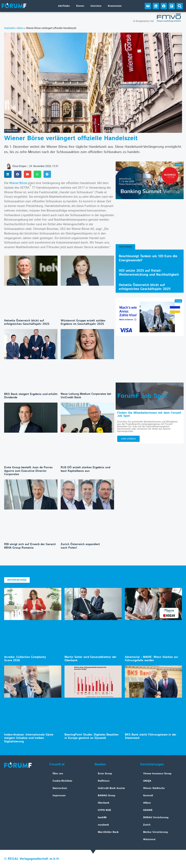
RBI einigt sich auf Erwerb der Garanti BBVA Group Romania (30, 546)
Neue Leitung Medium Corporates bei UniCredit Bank (86, 396)
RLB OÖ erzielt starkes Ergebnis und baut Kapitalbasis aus (85, 469)
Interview (96, 6)
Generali (148, 796)
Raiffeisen (104, 781)
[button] (180, 6)
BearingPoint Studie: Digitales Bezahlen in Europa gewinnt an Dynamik (92, 736)
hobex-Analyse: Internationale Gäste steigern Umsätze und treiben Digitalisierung (29, 738)
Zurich (147, 825)
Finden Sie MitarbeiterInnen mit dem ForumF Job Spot (149, 414)
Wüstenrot (149, 839)
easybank (103, 825)
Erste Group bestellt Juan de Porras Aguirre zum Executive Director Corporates (28, 471)
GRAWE (148, 810)
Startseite (9, 28)
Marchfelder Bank (108, 832)
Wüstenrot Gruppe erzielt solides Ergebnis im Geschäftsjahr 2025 (83, 322)
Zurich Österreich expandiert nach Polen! (80, 546)
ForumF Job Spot (142, 396)
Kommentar (115, 6)
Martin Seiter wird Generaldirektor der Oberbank (90, 659)
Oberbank (104, 803)
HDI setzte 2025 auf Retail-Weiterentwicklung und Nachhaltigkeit (149, 273)
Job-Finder (64, 6)
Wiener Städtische (154, 788)
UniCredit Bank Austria (111, 788)
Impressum (59, 796)
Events (80, 6)
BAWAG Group (107, 796)
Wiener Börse (18, 183)
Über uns (58, 774)
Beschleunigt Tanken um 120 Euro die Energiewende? (148, 258)
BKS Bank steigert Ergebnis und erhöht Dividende (31, 396)
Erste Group (105, 774)
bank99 (102, 817)
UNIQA (147, 781)
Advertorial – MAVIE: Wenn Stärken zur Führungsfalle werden (151, 659)
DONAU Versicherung (156, 817)
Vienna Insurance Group (157, 774)
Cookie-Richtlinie (62, 781)
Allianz (147, 803)
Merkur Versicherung (155, 832)
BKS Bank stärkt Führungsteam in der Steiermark (151, 736)
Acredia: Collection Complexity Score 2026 (25, 659)
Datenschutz (60, 788)
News (20, 28)
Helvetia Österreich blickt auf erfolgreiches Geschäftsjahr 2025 (27, 322)
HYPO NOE (104, 810)
